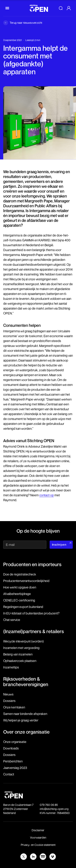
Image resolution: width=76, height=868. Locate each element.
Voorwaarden (38, 837)
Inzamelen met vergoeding (21, 648)
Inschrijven (59, 545)
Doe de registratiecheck (20, 574)
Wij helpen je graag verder (21, 720)
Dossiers (9, 701)
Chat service (12, 620)
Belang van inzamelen (18, 654)
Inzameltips (11, 667)
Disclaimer (38, 830)
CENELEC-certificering (19, 600)
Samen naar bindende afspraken (25, 714)
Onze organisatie (15, 742)
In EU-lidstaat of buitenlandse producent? (31, 613)
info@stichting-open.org (54, 809)
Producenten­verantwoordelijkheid (26, 581)
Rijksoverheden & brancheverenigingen (26, 681)
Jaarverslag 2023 (15, 768)
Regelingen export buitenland (23, 607)
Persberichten (13, 761)
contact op (47, 495)
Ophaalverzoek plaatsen (20, 661)
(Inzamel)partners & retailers (34, 631)
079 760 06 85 (49, 805)
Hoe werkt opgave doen (20, 587)
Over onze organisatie (26, 732)
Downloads (11, 748)
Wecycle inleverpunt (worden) (23, 641)
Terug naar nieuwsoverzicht (26, 23)
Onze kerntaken (14, 707)
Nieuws (8, 694)
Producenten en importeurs (32, 564)
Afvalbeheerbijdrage (17, 594)
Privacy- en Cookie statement (38, 845)
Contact (9, 774)
